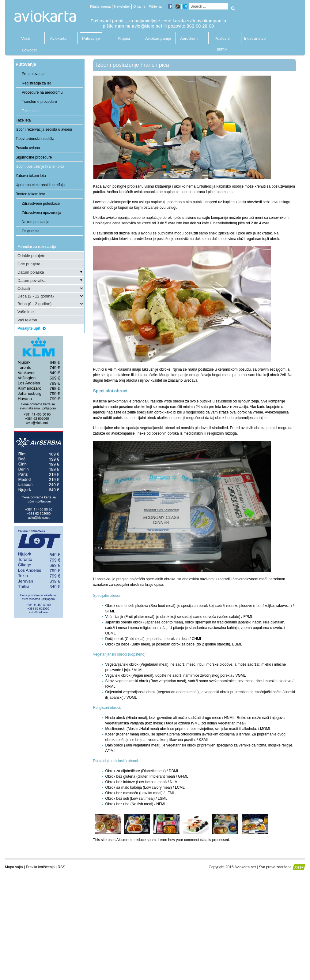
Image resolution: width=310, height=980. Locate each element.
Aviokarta (58, 38)
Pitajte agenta (100, 6)
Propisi (124, 38)
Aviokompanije (157, 38)
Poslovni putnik (222, 40)
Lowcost (29, 50)
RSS (61, 867)
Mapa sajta (14, 867)
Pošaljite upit (34, 328)
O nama (139, 6)
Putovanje (91, 38)
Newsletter (122, 6)
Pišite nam (156, 6)
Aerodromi (189, 38)
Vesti (25, 38)
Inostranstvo (255, 38)
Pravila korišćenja (40, 867)
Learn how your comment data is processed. (194, 840)
